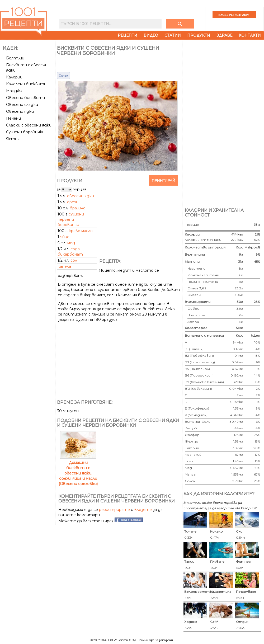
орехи (73, 202)
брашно (78, 208)
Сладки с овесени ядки (29, 125)
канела (64, 266)
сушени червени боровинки (71, 219)
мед (71, 243)
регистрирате (114, 510)
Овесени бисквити (25, 98)
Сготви (63, 76)
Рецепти (128, 35)
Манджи (14, 91)
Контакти (250, 35)
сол (74, 260)
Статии (173, 35)
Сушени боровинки (25, 132)
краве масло (81, 231)
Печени (13, 118)
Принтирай (164, 180)
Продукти (199, 35)
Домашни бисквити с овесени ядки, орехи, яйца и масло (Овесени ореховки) (78, 471)
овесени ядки (81, 196)
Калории (14, 77)
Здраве (224, 35)
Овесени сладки (22, 105)
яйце (65, 237)
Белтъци (15, 58)
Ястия (13, 139)
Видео (151, 35)
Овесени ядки (20, 111)
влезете (143, 510)
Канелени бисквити (26, 84)
